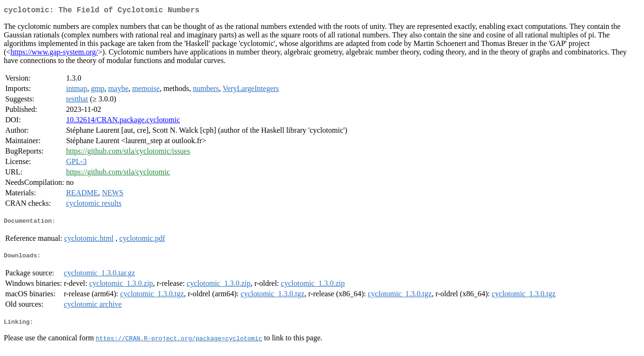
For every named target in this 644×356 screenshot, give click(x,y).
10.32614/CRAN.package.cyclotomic (123, 122)
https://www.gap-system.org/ (54, 54)
